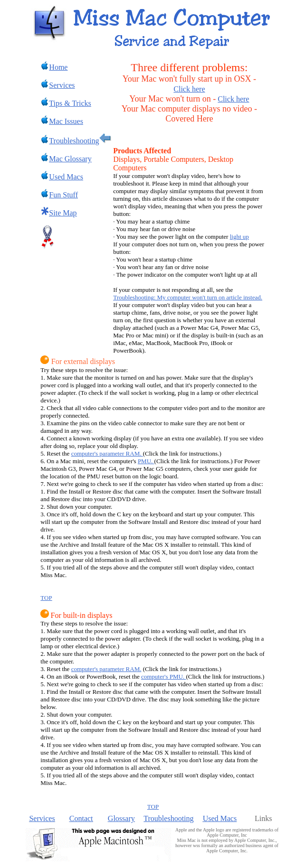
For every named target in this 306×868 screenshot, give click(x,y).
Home (54, 67)
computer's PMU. (163, 677)
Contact (81, 818)
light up (239, 237)
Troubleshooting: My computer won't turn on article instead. (188, 297)
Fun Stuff (63, 195)
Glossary (121, 818)
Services (42, 818)
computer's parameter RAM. (107, 453)
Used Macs (220, 818)
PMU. (146, 461)
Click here (189, 89)
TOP (46, 598)
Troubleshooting (168, 818)
